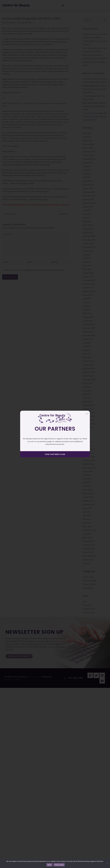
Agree (49, 865)
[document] (55, 434)
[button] (87, 414)
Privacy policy (59, 865)
